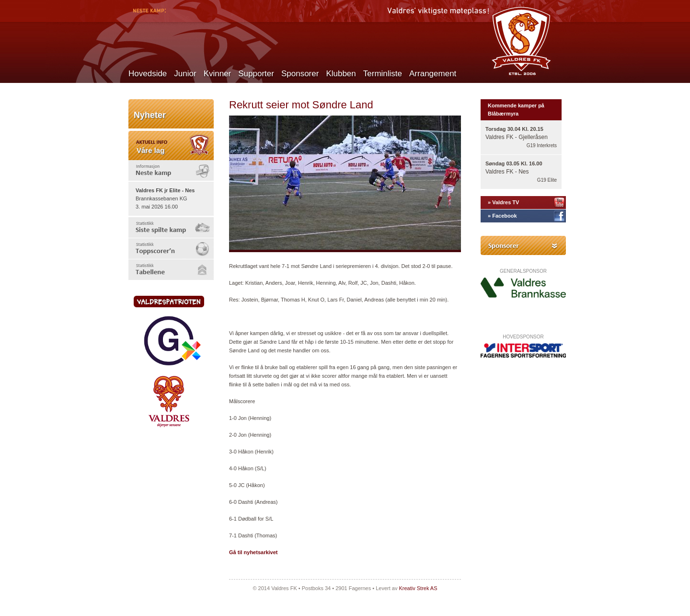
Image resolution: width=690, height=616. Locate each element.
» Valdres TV (503, 202)
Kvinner (218, 74)
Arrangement (433, 74)
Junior (185, 74)
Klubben (341, 74)
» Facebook (502, 216)
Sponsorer (300, 74)
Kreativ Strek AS (418, 588)
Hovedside (148, 74)
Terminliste (383, 74)
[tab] (171, 170)
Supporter (256, 74)
